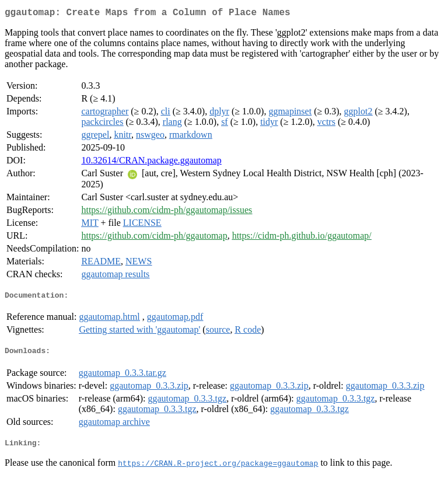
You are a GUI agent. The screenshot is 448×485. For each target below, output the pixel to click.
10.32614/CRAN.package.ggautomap (151, 163)
